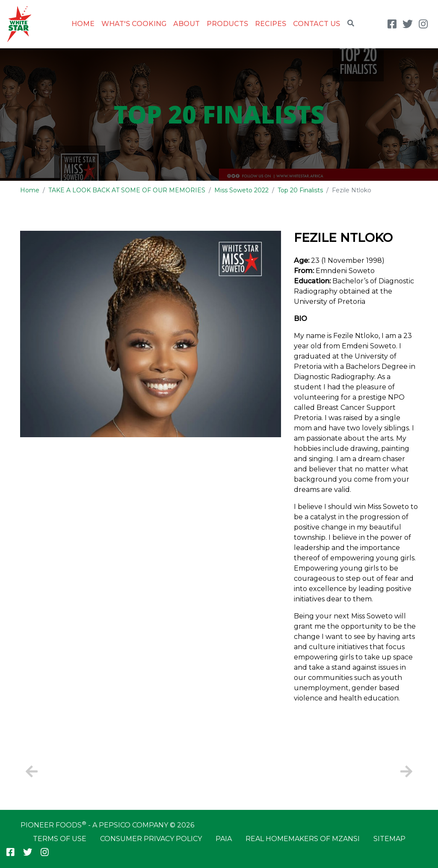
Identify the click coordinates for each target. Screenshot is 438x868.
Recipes (271, 24)
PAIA (224, 839)
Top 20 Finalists (300, 190)
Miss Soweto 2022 (241, 190)
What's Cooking (134, 24)
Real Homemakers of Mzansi (303, 839)
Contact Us (317, 24)
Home (83, 24)
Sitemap (389, 839)
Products (227, 24)
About (186, 24)
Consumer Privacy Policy (151, 839)
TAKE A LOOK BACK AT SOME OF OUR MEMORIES (127, 190)
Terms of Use (60, 839)
